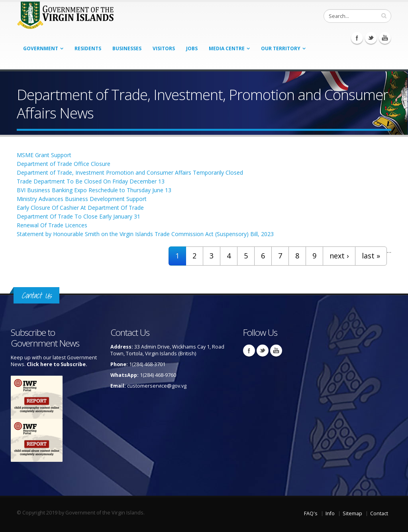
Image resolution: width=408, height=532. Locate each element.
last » (371, 256)
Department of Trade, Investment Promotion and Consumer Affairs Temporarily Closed (130, 172)
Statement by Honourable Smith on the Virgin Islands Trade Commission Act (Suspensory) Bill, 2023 (145, 234)
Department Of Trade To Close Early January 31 (78, 216)
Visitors (164, 48)
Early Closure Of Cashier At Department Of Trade (80, 208)
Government (41, 48)
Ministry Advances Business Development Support (82, 199)
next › (339, 256)
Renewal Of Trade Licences (52, 225)
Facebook (357, 38)
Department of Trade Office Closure (64, 164)
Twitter (371, 38)
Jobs (192, 48)
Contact (379, 513)
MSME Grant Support (44, 155)
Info (330, 513)
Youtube (385, 38)
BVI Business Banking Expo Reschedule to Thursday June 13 (94, 190)
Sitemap (352, 513)
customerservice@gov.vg (157, 386)
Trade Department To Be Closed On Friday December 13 (91, 181)
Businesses (127, 48)
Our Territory (281, 48)
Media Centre (227, 48)
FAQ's (311, 513)
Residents (88, 48)
